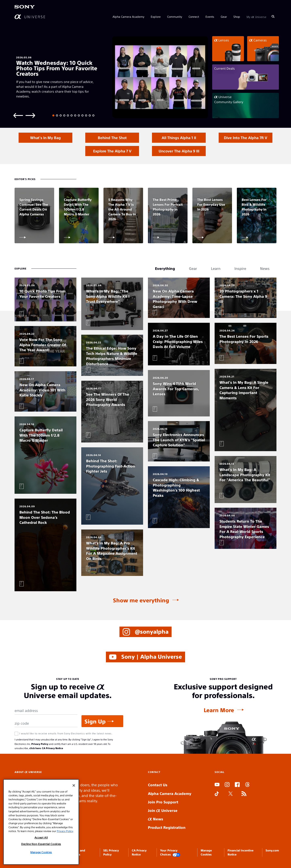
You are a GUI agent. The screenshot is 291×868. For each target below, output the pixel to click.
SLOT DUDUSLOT (216, 804)
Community (175, 17)
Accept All (41, 837)
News (156, 819)
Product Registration (167, 827)
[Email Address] (46, 711)
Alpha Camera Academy (128, 17)
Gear (224, 17)
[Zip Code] (46, 723)
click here (35, 748)
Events (210, 17)
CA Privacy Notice (52, 748)
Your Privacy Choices (170, 853)
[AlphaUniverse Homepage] (30, 17)
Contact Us (158, 785)
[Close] (74, 785)
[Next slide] (30, 115)
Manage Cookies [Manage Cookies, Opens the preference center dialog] (41, 852)
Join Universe (163, 810)
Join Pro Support (163, 802)
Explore (156, 17)
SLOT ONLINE (216, 809)
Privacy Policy (40, 744)
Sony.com (272, 850)
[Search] (273, 17)
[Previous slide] (18, 115)
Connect (194, 17)
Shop (237, 17)
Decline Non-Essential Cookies (41, 844)
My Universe (256, 17)
